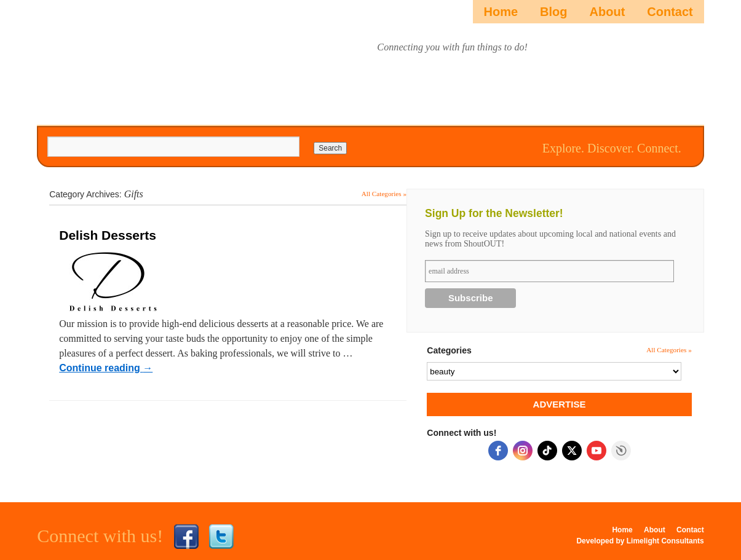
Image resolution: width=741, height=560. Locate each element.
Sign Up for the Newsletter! (494, 213)
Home (501, 12)
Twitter (221, 537)
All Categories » (384, 194)
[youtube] (596, 451)
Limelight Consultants (665, 541)
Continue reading (106, 368)
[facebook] (498, 451)
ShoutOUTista (139, 59)
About (608, 12)
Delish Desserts (108, 235)
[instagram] (523, 451)
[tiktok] (547, 451)
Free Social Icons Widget (621, 451)
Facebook (186, 537)
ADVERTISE (560, 404)
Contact (670, 12)
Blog (553, 12)
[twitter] (572, 451)
